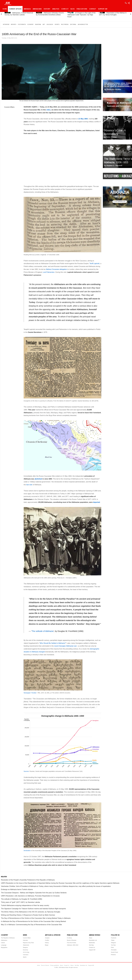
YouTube (113, 945)
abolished (38, 479)
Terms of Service (45, 965)
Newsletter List (93, 940)
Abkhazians (37, 9)
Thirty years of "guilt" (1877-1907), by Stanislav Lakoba (20, 902)
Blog (73, 9)
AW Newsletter (83, 24)
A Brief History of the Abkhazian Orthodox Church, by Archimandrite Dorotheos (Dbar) (50, 13)
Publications (82, 9)
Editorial (73, 24)
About (91, 938)
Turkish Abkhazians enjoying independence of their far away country (25, 905)
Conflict (65, 9)
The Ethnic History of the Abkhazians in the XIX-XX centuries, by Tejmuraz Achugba (31, 912)
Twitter (113, 940)
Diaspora (38, 24)
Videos (72, 965)
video (48, 110)
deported (96, 502)
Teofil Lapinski (95, 264)
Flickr (112, 947)
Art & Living (26, 952)
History (47, 9)
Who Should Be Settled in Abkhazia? (53, 643)
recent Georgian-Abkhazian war (65, 646)
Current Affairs (15, 9)
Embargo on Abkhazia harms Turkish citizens (17, 889)
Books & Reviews (72, 940)
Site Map (91, 945)
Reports (14, 24)
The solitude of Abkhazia (43, 631)
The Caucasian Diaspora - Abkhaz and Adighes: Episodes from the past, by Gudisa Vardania (34, 893)
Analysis (56, 9)
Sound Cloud (114, 952)
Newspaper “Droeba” (30, 693)
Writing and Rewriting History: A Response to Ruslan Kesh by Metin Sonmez (28, 915)
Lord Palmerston (49, 272)
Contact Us (92, 947)
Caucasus (50, 24)
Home (5, 9)
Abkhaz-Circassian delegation (56, 269)
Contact (93, 9)
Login (126, 3)
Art (44, 24)
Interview (6, 24)
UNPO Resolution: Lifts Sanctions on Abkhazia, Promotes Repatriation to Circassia (30, 896)
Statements (22, 24)
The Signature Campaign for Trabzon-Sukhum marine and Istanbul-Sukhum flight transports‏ (33, 909)
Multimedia (65, 24)
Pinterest (113, 955)
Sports (57, 24)
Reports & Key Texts (28, 943)
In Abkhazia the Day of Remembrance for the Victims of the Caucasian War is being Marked (33, 921)
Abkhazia (27, 9)
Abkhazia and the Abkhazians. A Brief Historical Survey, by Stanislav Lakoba (19, 13)
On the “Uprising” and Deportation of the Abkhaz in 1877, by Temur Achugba (113, 13)
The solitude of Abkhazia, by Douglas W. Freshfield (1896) (22, 899)
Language (4, 945)
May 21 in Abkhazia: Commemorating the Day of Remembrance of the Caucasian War (31, 925)
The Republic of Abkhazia (8, 938)
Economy (30, 24)
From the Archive (71, 943)
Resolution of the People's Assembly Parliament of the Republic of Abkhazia (28, 880)
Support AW (103, 9)
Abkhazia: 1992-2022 (73, 945)
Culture (3, 943)
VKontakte (114, 950)
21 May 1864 (83, 119)
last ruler (29, 485)
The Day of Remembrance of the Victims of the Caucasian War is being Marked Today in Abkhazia (36, 918)
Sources (26, 771)
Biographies (4, 947)
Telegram (113, 943)
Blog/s (47, 945)
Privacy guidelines (55, 965)
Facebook (114, 938)
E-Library (69, 938)
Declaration (27, 851)
